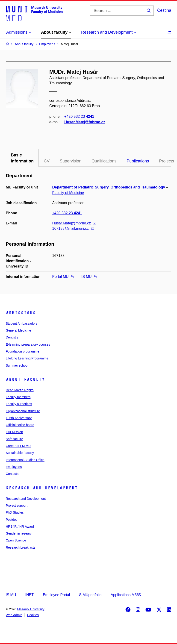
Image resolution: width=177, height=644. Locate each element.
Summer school (17, 365)
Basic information (22, 158)
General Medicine (18, 330)
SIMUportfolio (90, 595)
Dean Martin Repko (20, 390)
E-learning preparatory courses (28, 344)
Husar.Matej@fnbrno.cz (85, 122)
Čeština (164, 10)
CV (47, 161)
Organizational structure (23, 411)
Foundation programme (23, 351)
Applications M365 (126, 595)
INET (29, 595)
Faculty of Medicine (68, 193)
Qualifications (104, 161)
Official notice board (20, 425)
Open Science (16, 540)
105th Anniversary (19, 418)
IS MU (89, 277)
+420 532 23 (79, 117)
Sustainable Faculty (20, 453)
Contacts (12, 474)
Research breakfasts (21, 547)
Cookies (33, 615)
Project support (17, 506)
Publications (138, 161)
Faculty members (18, 397)
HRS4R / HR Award (20, 526)
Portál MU (63, 277)
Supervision (71, 161)
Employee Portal (56, 595)
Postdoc (12, 520)
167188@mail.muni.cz (73, 228)
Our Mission (14, 432)
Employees (14, 467)
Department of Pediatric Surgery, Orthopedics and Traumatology (109, 187)
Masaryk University (31, 609)
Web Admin (14, 615)
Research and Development (42, 488)
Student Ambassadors (22, 323)
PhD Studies (15, 512)
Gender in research (20, 533)
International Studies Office (25, 460)
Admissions (21, 313)
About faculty (25, 379)
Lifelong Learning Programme (27, 358)
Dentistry (12, 337)
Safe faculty (14, 439)
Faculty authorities (19, 404)
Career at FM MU (18, 446)
